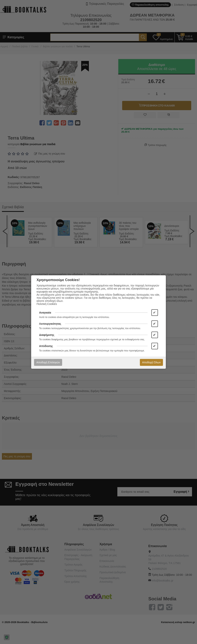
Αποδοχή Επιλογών (48, 362)
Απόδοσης (46, 346)
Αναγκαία (45, 313)
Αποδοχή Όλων (151, 362)
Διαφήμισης (47, 335)
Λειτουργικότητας (50, 324)
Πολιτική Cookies (47, 304)
